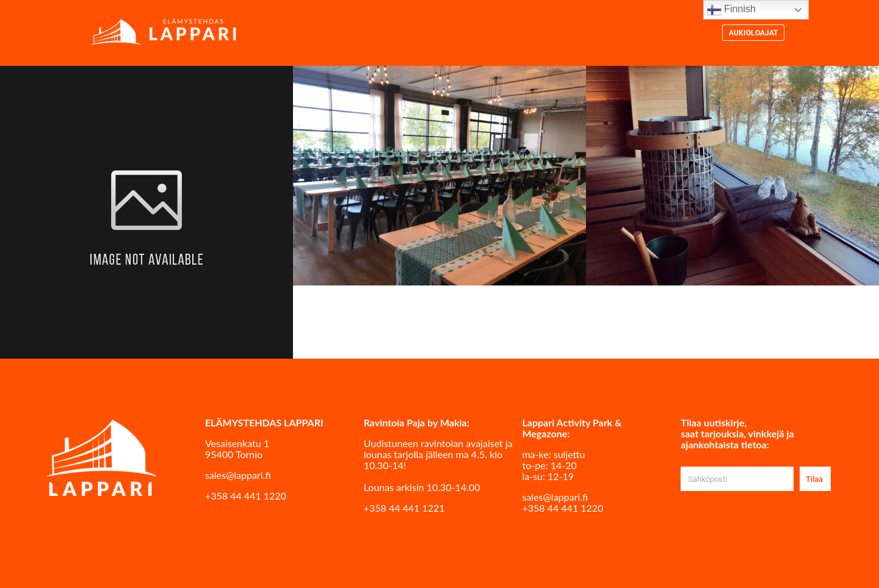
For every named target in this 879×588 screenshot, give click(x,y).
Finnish (731, 10)
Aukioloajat (753, 33)
